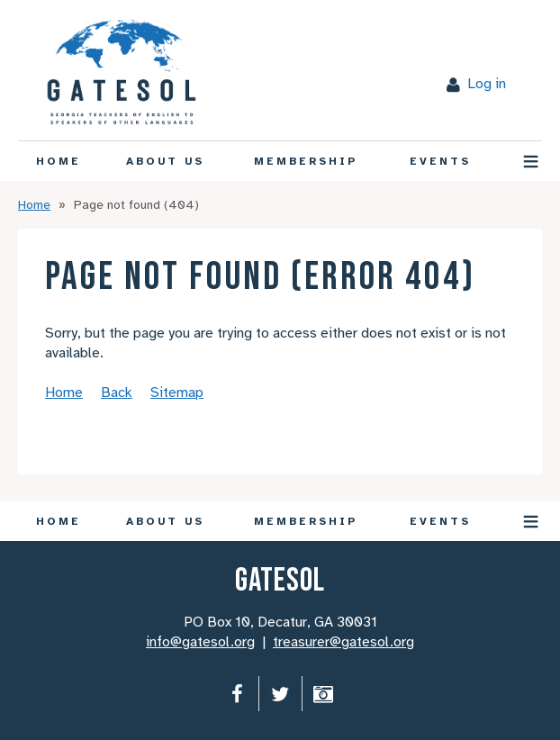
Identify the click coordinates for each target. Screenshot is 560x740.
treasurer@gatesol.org (343, 642)
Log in (487, 84)
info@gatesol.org (200, 642)
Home (34, 205)
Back (117, 393)
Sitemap (177, 393)
